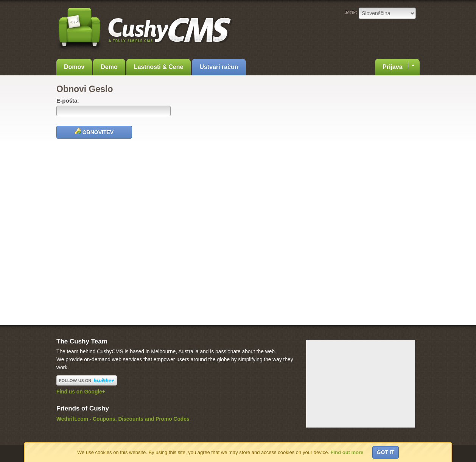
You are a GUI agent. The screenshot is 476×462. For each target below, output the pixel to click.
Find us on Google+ (81, 392)
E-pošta (67, 101)
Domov (74, 67)
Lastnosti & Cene (159, 67)
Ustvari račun (219, 67)
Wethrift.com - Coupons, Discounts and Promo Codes (123, 419)
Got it (386, 452)
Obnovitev (94, 132)
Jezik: (351, 12)
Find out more (347, 452)
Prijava (398, 66)
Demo (109, 67)
